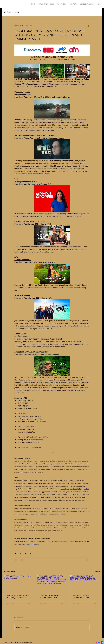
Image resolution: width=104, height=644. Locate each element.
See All (97, 571)
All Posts (8, 12)
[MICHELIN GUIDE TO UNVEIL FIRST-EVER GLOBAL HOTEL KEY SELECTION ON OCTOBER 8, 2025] (85, 583)
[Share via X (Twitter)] (20, 554)
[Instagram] (96, 643)
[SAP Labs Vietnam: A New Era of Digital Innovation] (19, 583)
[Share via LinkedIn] (25, 554)
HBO (17, 12)
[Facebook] (99, 643)
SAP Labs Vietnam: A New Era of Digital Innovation (18, 596)
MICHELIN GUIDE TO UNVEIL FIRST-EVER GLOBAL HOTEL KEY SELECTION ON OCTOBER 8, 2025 (84, 596)
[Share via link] (30, 554)
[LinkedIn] (102, 643)
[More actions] (88, 26)
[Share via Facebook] (15, 554)
